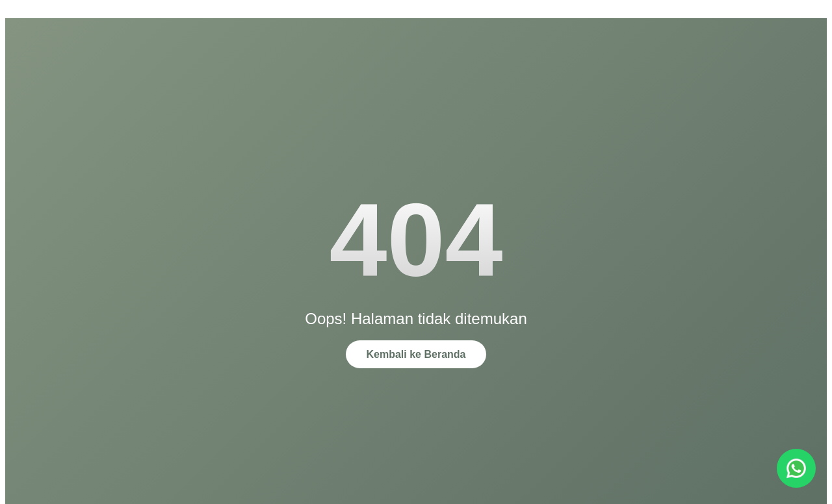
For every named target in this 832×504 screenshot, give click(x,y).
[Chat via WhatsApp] (796, 468)
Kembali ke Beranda (416, 354)
